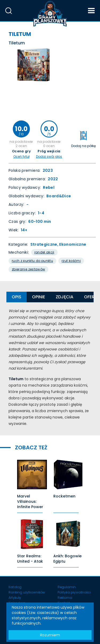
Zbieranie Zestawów (28, 269)
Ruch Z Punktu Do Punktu (32, 261)
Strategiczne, (45, 244)
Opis (17, 297)
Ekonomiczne (73, 244)
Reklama (65, 598)
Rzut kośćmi (71, 261)
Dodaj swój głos (49, 157)
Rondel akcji (44, 252)
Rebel (49, 187)
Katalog (15, 587)
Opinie (39, 297)
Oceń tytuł (21, 157)
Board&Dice (59, 196)
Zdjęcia (65, 297)
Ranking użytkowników (27, 592)
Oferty (92, 297)
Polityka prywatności (74, 592)
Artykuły (15, 598)
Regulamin (67, 587)
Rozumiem (50, 635)
